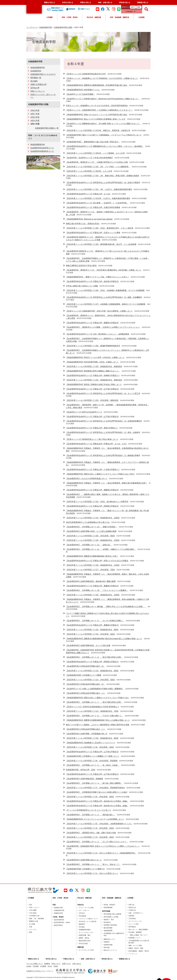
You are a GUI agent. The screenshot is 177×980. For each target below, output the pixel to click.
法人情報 (32, 924)
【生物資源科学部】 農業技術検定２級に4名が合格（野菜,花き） (93, 142)
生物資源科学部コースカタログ (43, 74)
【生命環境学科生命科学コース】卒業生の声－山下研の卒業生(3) (92, 417)
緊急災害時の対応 (85, 941)
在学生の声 (35, 88)
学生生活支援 (83, 943)
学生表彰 (82, 927)
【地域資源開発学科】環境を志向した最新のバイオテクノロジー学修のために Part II (100, 474)
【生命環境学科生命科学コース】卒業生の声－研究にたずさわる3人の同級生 (97, 561)
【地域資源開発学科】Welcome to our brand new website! (89, 219)
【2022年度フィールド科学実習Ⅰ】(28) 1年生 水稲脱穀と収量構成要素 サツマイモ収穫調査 (105, 290)
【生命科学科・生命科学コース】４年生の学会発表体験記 (89, 158)
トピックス (33, 930)
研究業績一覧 (36, 78)
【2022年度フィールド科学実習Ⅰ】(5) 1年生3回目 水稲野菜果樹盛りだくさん (99, 824)
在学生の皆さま (68, 2)
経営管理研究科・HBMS (62, 922)
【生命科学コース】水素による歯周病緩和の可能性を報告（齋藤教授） (95, 689)
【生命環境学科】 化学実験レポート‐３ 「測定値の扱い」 (91, 815)
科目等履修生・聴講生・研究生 (139, 951)
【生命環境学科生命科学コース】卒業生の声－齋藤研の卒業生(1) (92, 625)
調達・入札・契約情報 (36, 919)
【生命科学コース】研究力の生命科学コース (84, 412)
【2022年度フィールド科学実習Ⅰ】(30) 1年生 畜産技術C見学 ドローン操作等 (100, 228)
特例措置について (134, 938)
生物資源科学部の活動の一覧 (47, 128)
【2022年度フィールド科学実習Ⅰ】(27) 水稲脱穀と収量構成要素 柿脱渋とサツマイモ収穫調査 (106, 304)
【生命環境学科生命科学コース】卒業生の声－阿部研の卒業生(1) (92, 662)
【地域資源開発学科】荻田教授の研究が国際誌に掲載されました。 (93, 371)
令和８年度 (35, 110)
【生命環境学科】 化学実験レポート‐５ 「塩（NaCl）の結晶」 (93, 765)
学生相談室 (82, 916)
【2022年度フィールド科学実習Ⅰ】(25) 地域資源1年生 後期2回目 (94, 366)
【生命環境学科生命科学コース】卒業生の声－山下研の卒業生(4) (92, 389)
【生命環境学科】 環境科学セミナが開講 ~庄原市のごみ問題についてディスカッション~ (103, 327)
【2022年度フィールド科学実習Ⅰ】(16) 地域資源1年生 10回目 (93, 595)
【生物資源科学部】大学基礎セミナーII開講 (84, 675)
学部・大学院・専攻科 (70, 17)
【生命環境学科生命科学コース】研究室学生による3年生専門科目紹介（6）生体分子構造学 (103, 183)
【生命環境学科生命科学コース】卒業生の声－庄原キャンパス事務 (93, 233)
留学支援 (107, 947)
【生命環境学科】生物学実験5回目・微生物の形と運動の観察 (91, 581)
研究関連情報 (108, 907)
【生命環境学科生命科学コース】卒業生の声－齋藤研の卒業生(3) (92, 490)
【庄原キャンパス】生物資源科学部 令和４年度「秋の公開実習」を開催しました (99, 311)
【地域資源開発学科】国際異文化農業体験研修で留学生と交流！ (92, 556)
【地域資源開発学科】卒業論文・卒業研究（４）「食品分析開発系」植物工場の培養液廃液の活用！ (107, 483)
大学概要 (49, 17)
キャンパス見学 (134, 924)
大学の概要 (33, 910)
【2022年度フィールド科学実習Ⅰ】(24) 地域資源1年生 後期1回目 (94, 380)
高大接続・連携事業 (135, 932)
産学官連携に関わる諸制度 (112, 914)
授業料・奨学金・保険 (136, 948)
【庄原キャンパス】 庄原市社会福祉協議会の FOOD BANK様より (93, 707)
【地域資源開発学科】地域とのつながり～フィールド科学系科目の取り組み (97, 115)
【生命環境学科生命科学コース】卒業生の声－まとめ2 (88, 194)
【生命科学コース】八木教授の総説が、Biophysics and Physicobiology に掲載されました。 (103, 99)
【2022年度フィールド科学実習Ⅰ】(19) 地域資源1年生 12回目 (93, 540)
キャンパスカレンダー (86, 932)
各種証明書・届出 (85, 935)
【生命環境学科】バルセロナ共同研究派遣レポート (87, 479)
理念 (31, 905)
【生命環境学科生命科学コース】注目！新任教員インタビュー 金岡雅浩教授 (98, 334)
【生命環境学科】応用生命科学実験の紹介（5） (85, 666)
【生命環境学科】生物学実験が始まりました (84, 860)
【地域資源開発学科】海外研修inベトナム (83, 90)
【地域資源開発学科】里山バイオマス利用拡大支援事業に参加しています (96, 119)
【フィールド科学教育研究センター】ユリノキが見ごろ (88, 810)
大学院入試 (132, 910)
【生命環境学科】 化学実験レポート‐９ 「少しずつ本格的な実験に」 (95, 621)
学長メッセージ (34, 907)
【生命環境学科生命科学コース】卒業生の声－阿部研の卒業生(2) (92, 506)
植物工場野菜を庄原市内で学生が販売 (81, 266)
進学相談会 (132, 927)
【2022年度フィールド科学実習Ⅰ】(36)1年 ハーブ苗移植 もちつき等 (95, 153)
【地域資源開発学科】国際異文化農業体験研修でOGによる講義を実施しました (98, 720)
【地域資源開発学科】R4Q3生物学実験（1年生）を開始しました (92, 362)
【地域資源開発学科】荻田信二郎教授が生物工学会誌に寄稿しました (94, 384)
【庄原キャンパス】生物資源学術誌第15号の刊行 (86, 74)
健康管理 (82, 924)
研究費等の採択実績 (110, 925)
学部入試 (131, 905)
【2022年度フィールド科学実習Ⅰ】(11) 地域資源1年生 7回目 (92, 711)
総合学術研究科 (59, 920)
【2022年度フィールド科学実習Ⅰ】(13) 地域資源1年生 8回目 (92, 671)
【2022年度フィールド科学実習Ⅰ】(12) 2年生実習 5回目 (90, 680)
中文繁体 (43, 966)
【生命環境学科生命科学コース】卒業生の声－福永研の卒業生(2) (92, 281)
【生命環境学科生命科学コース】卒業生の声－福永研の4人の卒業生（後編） (97, 801)
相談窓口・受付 (109, 920)
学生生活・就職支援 (94, 17)
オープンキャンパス (135, 921)
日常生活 (82, 913)
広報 (31, 927)
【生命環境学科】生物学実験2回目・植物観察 (84, 779)
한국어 (50, 966)
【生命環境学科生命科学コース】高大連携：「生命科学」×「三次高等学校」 (97, 203)
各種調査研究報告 (85, 930)
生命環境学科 (36, 71)
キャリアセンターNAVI (86, 950)
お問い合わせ (77, 964)
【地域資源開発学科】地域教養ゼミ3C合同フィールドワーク (91, 743)
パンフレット (133, 954)
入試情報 (141, 17)
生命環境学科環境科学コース (42, 151)
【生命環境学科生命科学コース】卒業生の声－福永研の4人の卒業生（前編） (97, 806)
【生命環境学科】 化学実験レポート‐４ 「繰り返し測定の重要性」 (94, 783)
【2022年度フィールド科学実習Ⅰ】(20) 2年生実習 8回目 (90, 536)
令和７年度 (35, 114)
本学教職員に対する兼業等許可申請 (114, 934)
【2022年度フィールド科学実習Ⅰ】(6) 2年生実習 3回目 (90, 797)
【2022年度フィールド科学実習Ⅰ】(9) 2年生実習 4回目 (90, 747)
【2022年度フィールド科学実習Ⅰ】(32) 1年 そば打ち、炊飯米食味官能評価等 (99, 189)
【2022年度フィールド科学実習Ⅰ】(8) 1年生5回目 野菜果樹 (92, 761)
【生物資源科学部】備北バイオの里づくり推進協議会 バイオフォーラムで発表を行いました (104, 135)
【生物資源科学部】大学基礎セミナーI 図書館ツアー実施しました (93, 756)
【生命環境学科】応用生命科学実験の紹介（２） (86, 693)
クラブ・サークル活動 (86, 908)
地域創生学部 (58, 908)
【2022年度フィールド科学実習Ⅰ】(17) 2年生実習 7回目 (90, 570)
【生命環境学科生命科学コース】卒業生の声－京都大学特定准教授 (93, 207)
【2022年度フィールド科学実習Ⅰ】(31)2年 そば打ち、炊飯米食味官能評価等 (98, 198)
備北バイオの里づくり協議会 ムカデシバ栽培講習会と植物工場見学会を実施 (98, 725)
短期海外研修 (108, 945)
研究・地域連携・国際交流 (120, 17)
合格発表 (131, 916)
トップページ (32, 27)
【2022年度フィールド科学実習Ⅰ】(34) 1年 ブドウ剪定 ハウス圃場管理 (98, 167)
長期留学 (107, 942)
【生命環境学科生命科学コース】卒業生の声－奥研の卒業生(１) (92, 428)
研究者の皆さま (125, 2)
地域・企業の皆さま (105, 2)
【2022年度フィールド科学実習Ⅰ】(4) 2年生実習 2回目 (90, 828)
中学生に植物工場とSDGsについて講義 (82, 286)
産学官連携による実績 (111, 917)
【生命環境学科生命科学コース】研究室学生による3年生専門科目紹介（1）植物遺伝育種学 (103, 455)
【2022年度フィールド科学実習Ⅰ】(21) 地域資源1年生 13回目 (93, 518)
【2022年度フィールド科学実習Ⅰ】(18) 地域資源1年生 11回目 (93, 565)
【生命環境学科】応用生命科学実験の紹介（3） (85, 684)
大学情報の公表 (34, 916)
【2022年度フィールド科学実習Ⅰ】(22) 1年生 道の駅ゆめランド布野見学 (97, 502)
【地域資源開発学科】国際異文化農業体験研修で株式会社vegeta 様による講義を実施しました (104, 639)
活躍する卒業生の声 (38, 84)
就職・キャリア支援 (135, 946)
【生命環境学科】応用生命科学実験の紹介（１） (86, 729)
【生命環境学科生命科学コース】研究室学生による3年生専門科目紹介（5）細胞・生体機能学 (104, 297)
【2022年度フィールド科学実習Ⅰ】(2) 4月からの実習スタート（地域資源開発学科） (101, 853)
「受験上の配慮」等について (138, 935)
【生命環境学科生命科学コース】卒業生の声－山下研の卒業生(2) (92, 752)
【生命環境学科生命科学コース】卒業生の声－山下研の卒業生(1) (92, 774)
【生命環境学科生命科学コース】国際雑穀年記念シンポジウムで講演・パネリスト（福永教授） (105, 146)
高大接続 (34, 81)
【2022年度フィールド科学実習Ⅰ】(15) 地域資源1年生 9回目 (92, 630)
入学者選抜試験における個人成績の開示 (139, 942)
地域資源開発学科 (38, 68)
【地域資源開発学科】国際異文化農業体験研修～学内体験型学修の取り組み (97, 85)
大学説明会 (132, 919)
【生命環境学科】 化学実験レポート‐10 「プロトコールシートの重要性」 (97, 590)
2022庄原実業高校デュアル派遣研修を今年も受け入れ (88, 522)
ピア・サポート (84, 910)
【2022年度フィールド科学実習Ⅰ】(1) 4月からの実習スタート (92, 873)
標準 (139, 7)
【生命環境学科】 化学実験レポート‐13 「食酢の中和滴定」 (92, 527)
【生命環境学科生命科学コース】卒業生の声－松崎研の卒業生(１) (93, 375)
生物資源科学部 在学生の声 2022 (81, 770)
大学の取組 (33, 913)
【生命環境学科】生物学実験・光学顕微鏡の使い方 (87, 734)
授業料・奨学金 (84, 938)
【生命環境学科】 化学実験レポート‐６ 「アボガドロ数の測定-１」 (95, 716)
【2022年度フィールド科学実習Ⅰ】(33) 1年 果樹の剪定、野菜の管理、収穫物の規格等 (103, 176)
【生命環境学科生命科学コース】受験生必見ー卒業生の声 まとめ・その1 (96, 444)
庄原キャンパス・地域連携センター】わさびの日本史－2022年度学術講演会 (97, 106)
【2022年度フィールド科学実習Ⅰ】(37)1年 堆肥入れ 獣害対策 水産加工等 (98, 130)
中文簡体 (36, 966)
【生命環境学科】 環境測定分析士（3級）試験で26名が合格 (91, 833)
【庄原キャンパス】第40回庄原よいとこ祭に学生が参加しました (92, 439)
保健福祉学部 (58, 913)
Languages (129, 11)
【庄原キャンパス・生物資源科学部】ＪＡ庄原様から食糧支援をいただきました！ (99, 110)
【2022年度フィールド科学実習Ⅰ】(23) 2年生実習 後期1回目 (92, 400)
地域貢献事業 (108, 931)
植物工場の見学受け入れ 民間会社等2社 (83, 224)
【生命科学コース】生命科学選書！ (80, 94)
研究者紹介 (107, 922)
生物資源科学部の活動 (63, 27)
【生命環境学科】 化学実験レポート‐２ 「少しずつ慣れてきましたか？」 (97, 842)
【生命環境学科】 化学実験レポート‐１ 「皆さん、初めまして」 (93, 864)
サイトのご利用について (34, 964)
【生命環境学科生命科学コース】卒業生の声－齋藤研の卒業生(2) (92, 586)
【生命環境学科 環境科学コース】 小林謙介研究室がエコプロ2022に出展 (97, 162)
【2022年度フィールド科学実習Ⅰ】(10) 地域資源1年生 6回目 (92, 738)
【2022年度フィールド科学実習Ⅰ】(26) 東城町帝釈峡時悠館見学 (93, 346)
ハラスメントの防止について (88, 919)
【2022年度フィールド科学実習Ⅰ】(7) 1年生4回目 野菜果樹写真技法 (95, 788)
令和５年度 (35, 121)
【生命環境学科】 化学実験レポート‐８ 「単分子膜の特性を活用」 (94, 657)
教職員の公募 (34, 921)
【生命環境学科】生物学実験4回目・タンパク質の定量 (88, 645)
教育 (31, 932)
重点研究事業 (108, 928)
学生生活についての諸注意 (88, 921)
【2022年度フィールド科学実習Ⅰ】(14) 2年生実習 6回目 (90, 634)
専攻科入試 (132, 907)
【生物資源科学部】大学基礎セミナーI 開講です (85, 869)
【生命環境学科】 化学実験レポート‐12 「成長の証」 (89, 545)
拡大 (133, 7)
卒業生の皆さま (86, 2)
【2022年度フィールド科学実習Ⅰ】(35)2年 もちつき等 (89, 171)
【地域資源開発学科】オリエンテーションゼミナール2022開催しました (95, 819)
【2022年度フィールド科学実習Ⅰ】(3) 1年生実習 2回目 (90, 837)
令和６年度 (35, 117)
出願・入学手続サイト (136, 913)
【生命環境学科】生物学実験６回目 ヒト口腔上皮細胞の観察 (91, 531)
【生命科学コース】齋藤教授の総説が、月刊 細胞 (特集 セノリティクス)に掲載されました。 (103, 124)
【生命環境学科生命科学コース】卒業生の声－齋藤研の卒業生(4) (92, 323)
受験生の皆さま (50, 2)
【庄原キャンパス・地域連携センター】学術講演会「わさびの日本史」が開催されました (102, 78)
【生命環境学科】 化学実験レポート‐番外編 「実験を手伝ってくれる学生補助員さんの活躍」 (106, 607)
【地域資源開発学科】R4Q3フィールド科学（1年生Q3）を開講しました (95, 357)
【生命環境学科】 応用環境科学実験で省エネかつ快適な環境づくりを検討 (97, 792)
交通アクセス (66, 964)
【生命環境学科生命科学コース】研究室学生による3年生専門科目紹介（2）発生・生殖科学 (103, 432)
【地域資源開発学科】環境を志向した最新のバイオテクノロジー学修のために (98, 698)
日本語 (56, 966)
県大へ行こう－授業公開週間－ (139, 930)
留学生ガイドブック (110, 950)
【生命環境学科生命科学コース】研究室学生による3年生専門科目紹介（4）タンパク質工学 (103, 393)
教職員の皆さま (143, 2)
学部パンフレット (38, 91)
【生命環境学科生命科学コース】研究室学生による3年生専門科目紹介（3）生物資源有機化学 (104, 421)
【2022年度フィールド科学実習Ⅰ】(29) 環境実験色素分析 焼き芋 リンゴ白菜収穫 (101, 244)
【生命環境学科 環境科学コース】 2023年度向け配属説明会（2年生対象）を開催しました (104, 270)
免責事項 (47, 964)
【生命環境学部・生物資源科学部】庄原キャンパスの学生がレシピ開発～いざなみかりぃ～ (103, 846)
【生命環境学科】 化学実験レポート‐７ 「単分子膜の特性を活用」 (94, 702)
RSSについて (56, 964)
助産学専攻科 (58, 925)
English (29, 966)
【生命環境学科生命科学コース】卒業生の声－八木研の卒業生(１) (93, 470)
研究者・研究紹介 (109, 905)
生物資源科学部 (46, 27)
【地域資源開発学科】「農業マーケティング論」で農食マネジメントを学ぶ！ (98, 277)
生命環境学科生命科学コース (42, 148)
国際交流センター (109, 939)
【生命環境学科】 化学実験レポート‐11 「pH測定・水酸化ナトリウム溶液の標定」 (101, 549)
